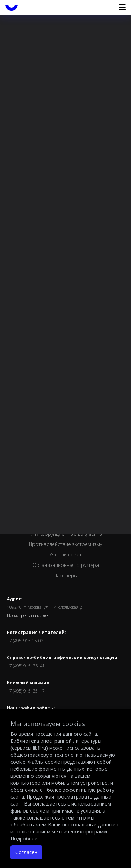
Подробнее (24, 839)
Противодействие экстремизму (65, 544)
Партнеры (66, 575)
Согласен (26, 852)
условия (90, 811)
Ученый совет (65, 555)
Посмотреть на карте (27, 616)
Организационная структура (66, 565)
